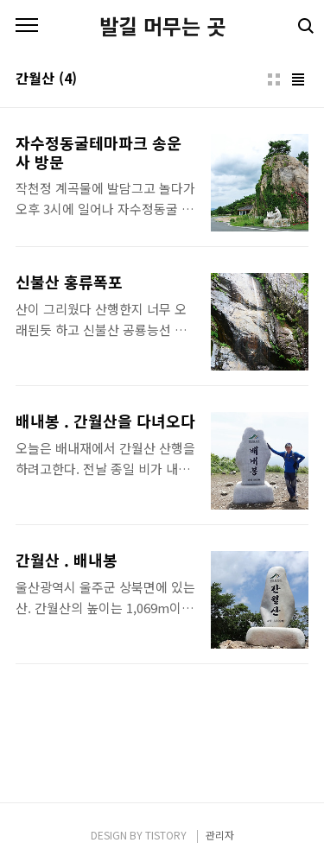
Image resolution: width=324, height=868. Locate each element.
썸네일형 (274, 79)
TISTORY (166, 835)
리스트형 (298, 79)
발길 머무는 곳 (162, 26)
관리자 (220, 835)
